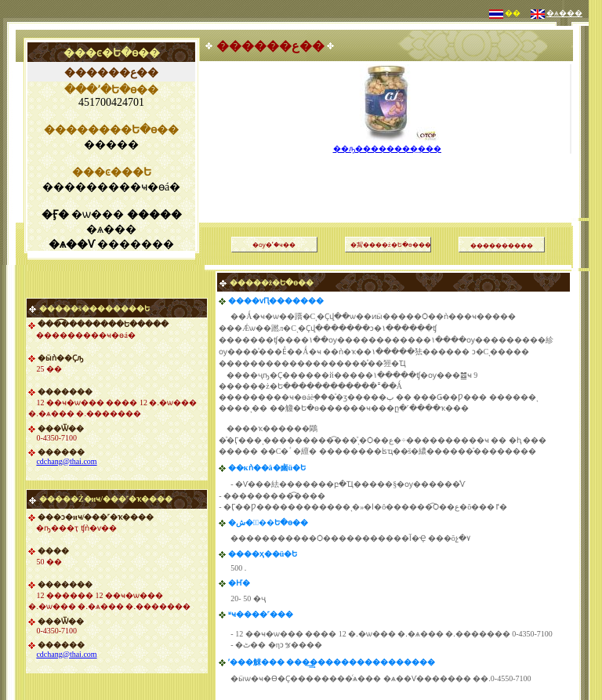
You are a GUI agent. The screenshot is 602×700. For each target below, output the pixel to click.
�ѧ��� (564, 13)
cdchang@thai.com (66, 461)
